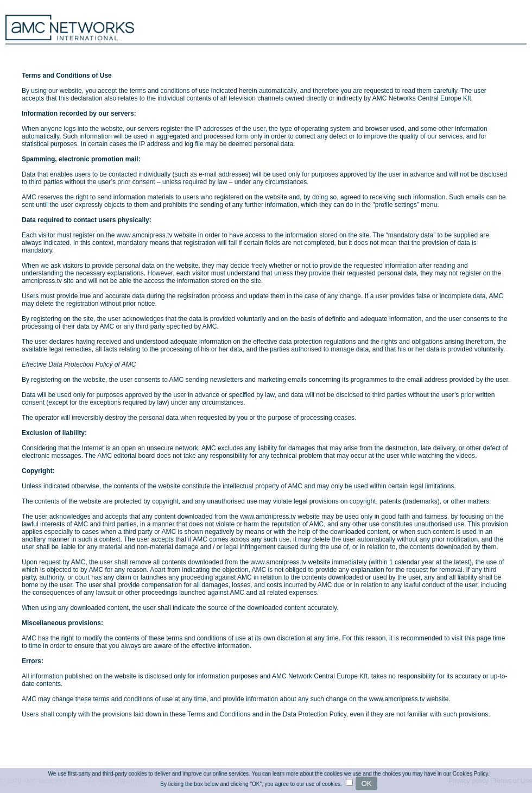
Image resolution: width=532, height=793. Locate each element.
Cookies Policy (470, 774)
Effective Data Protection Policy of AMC (79, 364)
